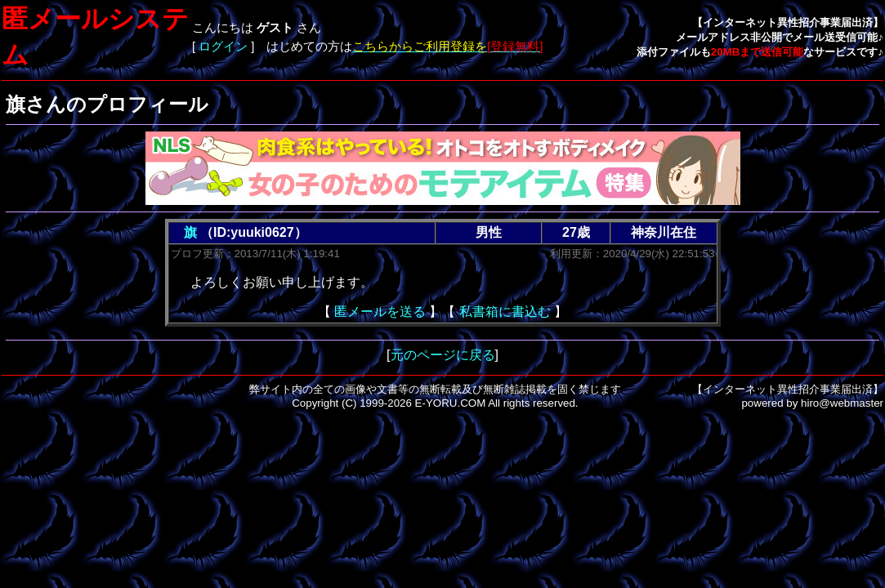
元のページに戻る (443, 355)
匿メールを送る (380, 312)
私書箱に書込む (505, 312)
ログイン (223, 47)
